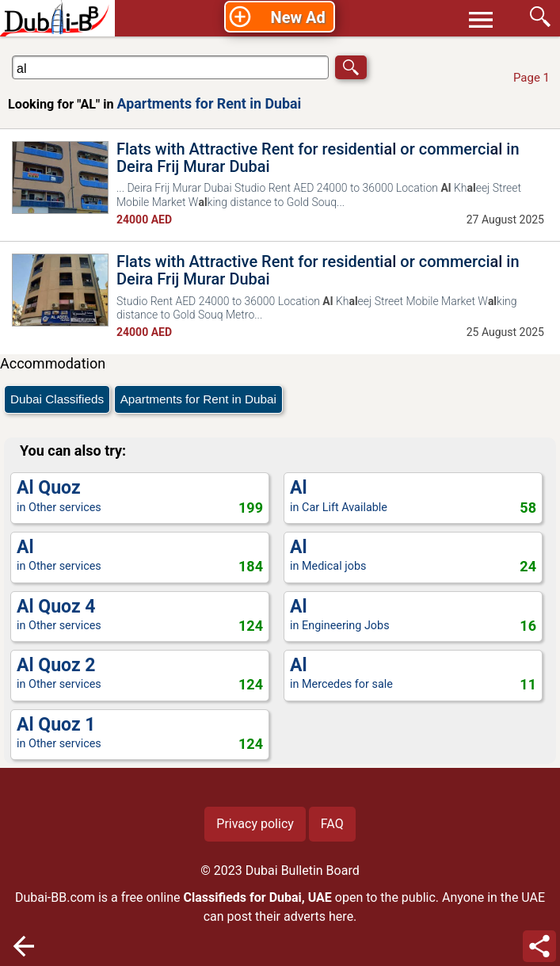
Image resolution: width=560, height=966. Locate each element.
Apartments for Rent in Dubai (210, 103)
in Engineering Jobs (413, 616)
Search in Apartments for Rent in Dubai (59, 55)
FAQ (332, 824)
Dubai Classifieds (57, 399)
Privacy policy (255, 824)
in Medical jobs (413, 557)
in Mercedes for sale (413, 675)
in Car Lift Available (413, 497)
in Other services (140, 497)
